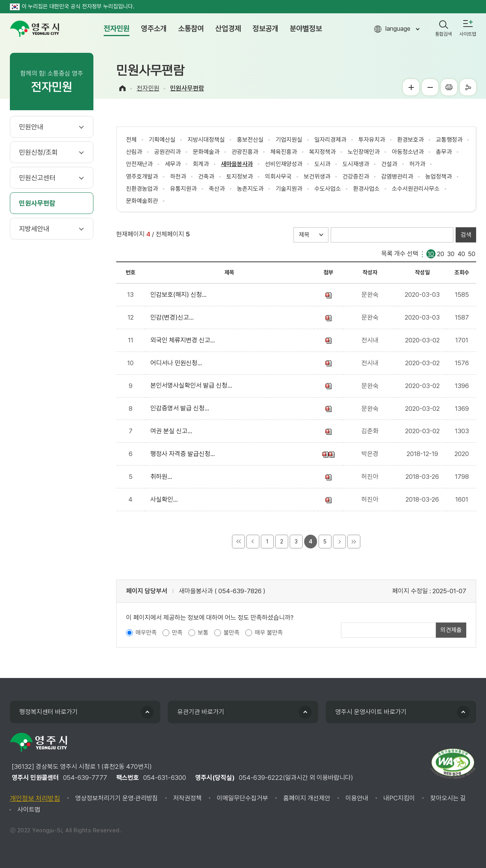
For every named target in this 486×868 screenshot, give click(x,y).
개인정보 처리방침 (35, 798)
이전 (253, 542)
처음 (238, 542)
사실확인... (166, 499)
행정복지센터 (49, 712)
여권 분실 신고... (173, 431)
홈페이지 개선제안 (307, 798)
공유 (468, 87)
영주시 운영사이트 (371, 712)
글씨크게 (411, 87)
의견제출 (451, 630)
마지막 (354, 542)
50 (472, 253)
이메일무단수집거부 (242, 798)
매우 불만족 (269, 633)
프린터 (449, 87)
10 (431, 253)
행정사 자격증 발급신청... (184, 454)
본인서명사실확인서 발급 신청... (193, 385)
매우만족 (146, 633)
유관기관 (201, 712)
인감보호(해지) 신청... (180, 295)
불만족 (232, 633)
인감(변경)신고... (174, 317)
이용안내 (357, 798)
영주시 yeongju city (35, 29)
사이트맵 (29, 809)
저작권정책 (187, 798)
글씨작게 (430, 87)
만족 (177, 633)
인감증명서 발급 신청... (181, 408)
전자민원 (148, 88)
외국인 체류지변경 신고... (184, 340)
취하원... (163, 477)
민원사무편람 (187, 88)
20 (441, 253)
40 (461, 253)
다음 (339, 542)
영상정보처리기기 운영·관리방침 (117, 798)
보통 (203, 633)
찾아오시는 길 (448, 798)
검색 (466, 235)
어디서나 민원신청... (178, 363)
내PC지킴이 (399, 798)
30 (451, 253)
